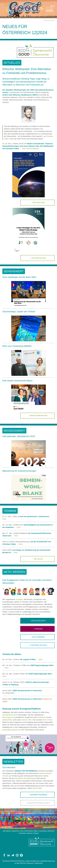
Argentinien (15, 831)
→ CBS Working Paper (38, 258)
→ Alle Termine (37, 559)
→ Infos (17, 527)
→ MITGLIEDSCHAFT (37, 621)
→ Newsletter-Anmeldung (37, 795)
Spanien (30, 833)
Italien (36, 831)
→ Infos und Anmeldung (29, 149)
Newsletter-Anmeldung (24, 778)
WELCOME (37, 788)
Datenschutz (39, 863)
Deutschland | (29, 831)
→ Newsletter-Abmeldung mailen (38, 803)
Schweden (22, 833)
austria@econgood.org (47, 861)
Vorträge (19, 599)
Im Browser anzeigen (49, 20)
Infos (21, 544)
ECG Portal (48, 720)
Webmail (41, 717)
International (7, 831)
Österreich (51, 831)
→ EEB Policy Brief (37, 203)
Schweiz (36, 833)
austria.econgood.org (32, 861)
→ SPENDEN (37, 629)
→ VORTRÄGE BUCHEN (37, 645)
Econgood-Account (10, 715)
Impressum (30, 863)
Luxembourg (43, 831)
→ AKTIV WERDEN (37, 637)
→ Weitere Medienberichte (37, 416)
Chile (22, 831)
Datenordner (7, 720)
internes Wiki (26, 720)
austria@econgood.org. (12, 730)
